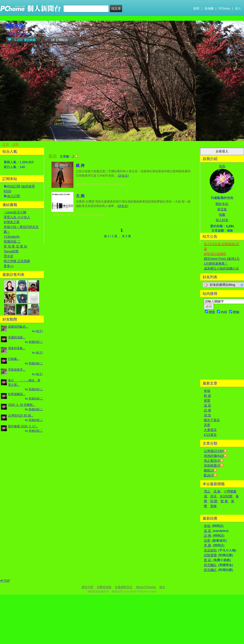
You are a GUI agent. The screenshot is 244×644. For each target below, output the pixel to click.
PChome (224, 9)
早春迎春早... (17, 370)
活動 (15, 144)
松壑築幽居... (17, 394)
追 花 (208, 405)
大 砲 (80, 196)
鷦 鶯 (214, 501)
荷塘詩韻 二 (12, 241)
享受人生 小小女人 (17, 217)
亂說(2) (209, 475)
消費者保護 (104, 587)
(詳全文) (123, 176)
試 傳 (208, 410)
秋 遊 (208, 396)
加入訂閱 (13, 196)
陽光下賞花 (212, 420)
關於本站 (222, 204)
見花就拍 (210, 550)
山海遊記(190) (214, 451)
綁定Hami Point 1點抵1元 (222, 259)
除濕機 (209, 9)
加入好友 (222, 220)
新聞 (196, 9)
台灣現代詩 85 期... (21, 416)
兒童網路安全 (124, 587)
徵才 (162, 587)
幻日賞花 (210, 435)
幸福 (207, 391)
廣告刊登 (87, 587)
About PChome (146, 587)
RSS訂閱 (14, 186)
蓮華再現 (14, 26)
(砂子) (39, 331)
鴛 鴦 (224, 501)
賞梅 (213, 506)
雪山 (207, 491)
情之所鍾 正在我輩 (17, 261)
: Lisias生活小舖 (15, 212)
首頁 (6, 144)
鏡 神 (80, 165)
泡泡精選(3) (212, 466)
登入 (238, 9)
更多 (9, 266)
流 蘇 (217, 491)
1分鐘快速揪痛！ (216, 263)
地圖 (222, 215)
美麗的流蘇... (17, 337)
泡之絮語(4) (212, 461)
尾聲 (207, 401)
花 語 (208, 415)
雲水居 (8, 256)
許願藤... (14, 359)
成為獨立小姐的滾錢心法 (221, 268)
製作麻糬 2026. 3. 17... (23, 426)
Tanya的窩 (11, 251)
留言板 (222, 209)
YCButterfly (12, 237)
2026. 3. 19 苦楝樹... (21, 405)
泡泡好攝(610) (214, 456)
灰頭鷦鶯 (226, 496)
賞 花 (208, 560)
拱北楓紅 (210, 565)
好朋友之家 (12, 222)
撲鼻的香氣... (17, 348)
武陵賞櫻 (210, 555)
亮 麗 (208, 545)
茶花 (213, 496)
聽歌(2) (209, 470)
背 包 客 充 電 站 (15, 246)
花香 (207, 425)
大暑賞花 (210, 430)
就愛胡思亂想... (18, 327)
